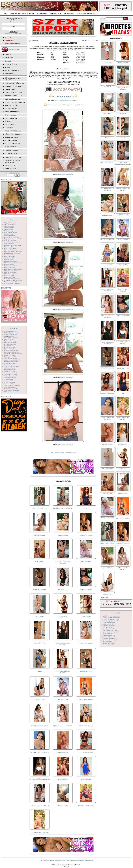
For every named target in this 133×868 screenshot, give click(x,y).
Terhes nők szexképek (11, 376)
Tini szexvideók (107, 641)
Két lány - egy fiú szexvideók (111, 621)
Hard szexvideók (107, 627)
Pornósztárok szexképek (11, 350)
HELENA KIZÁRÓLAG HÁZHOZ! (107, 86)
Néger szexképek (9, 336)
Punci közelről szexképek (12, 352)
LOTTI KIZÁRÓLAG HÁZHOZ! (40, 752)
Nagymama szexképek (11, 334)
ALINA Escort (63, 616)
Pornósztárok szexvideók (110, 640)
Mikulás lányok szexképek (12, 283)
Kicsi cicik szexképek (11, 271)
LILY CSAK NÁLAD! (86, 699)
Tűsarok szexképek (10, 387)
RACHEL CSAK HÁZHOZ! (40, 726)
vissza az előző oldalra (57, 453)
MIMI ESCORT (123, 444)
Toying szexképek (10, 384)
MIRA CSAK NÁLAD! (40, 508)
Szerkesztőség (80, 860)
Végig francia (11, 125)
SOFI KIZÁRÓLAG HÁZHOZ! (40, 832)
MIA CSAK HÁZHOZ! (107, 240)
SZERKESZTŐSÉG (11, 166)
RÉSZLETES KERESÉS (12, 44)
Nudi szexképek (9, 339)
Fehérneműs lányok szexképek (13, 250)
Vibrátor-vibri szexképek (11, 390)
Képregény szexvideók (109, 629)
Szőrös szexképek (9, 371)
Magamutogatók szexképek (12, 279)
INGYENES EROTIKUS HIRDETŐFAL (12, 162)
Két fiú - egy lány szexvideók (111, 618)
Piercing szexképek (10, 344)
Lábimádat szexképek (11, 274)
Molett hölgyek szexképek (12, 333)
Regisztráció (8, 33)
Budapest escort (12, 153)
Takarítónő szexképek (11, 373)
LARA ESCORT (86, 779)
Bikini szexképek (9, 231)
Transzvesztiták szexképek (12, 385)
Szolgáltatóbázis (56, 13)
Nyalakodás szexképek (11, 341)
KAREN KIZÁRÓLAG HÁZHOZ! (63, 672)
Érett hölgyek (11, 115)
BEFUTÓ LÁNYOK (11, 64)
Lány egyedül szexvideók (110, 630)
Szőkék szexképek (10, 368)
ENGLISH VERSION (15, 49)
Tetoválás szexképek (10, 378)
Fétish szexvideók (108, 624)
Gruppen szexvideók (109, 626)
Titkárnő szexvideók (108, 643)
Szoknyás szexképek (10, 370)
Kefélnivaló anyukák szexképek (14, 269)
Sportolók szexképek (10, 363)
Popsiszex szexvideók (109, 638)
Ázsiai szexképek (9, 229)
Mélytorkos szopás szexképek (13, 280)
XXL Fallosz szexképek (11, 392)
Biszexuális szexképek (11, 232)
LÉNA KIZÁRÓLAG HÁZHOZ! (40, 806)
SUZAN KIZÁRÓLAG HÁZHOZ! (63, 644)
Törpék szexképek (10, 382)
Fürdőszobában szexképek (12, 253)
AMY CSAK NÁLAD (86, 535)
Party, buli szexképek (10, 342)
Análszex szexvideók (109, 622)
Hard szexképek (9, 259)
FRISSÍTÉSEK (9, 74)
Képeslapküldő (69, 13)
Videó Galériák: (116, 613)
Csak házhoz (10, 89)
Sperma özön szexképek (11, 362)
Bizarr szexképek (9, 234)
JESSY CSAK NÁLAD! (86, 643)
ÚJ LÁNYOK (9, 58)
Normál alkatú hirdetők (15, 102)
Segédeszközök (11, 109)
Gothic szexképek (9, 256)
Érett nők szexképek (10, 248)
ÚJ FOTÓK (8, 61)
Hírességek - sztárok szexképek (13, 263)
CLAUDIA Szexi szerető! (86, 752)
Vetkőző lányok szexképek (12, 389)
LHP (6, 13)
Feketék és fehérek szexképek (13, 251)
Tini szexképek (9, 379)
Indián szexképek (9, 264)
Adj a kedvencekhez (69, 860)
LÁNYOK (8, 55)
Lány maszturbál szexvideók (111, 632)
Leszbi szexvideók (108, 634)
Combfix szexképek (10, 240)
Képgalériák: (14, 220)
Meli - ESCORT (107, 568)
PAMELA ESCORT (63, 779)
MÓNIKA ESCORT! (86, 671)
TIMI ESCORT (40, 562)
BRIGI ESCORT (107, 265)
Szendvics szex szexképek (12, 366)
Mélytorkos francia (13, 137)
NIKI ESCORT (40, 616)
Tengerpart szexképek (11, 374)
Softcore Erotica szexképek (12, 360)
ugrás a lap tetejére (70, 453)
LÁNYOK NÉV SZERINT (13, 158)
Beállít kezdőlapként (56, 860)
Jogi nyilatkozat (45, 860)
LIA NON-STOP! (40, 643)
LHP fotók (9, 128)
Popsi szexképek (9, 349)
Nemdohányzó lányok (14, 86)
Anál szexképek (9, 226)
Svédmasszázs (11, 147)
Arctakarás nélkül (13, 131)
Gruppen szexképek (10, 258)
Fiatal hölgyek (11, 118)
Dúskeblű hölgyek (13, 99)
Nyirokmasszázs (12, 150)
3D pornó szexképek (10, 223)
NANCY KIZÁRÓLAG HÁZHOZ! (123, 190)
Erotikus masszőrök (13, 96)
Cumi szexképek (9, 244)
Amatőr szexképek (10, 224)
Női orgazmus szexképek (12, 338)
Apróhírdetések (42, 13)
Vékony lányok (11, 105)
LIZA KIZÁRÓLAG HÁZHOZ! (63, 726)
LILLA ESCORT (86, 616)
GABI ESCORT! (123, 265)
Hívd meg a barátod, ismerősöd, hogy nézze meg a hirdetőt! (63, 105)
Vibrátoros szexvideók (109, 645)
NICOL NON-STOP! (86, 562)
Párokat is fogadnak (14, 134)
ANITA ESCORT (63, 699)
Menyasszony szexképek (11, 282)
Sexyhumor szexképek (11, 358)
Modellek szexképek (10, 331)
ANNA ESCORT (123, 63)
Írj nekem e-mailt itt (63, 96)
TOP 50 (7, 67)
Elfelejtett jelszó (18, 33)
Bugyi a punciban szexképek (13, 239)
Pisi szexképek (9, 346)
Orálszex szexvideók (109, 635)
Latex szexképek (9, 275)
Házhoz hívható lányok (15, 83)
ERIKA (40, 671)
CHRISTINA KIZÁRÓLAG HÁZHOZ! (63, 562)
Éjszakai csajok (11, 141)
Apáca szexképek (9, 228)
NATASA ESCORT (63, 752)
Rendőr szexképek (10, 355)
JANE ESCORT (63, 806)
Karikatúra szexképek (11, 266)
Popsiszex (9, 121)
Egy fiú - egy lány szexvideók (111, 616)
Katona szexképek (10, 267)
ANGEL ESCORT (40, 535)
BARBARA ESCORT (40, 590)
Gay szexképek (9, 255)
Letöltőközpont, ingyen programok (22, 13)
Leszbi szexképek (9, 277)
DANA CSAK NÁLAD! (86, 726)
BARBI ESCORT (63, 535)
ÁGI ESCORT (40, 699)
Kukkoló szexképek (10, 272)
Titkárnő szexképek (10, 381)
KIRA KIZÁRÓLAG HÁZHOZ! (63, 508)
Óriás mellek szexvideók (110, 637)
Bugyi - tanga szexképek (11, 237)
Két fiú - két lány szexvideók (111, 619)
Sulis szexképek (9, 365)
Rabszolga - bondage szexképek (14, 354)
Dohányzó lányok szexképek (13, 245)
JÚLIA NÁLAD (63, 590)
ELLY (123, 138)
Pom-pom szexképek (10, 347)
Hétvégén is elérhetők (14, 93)
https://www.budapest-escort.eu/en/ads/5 (66, 100)
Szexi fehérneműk (12, 112)
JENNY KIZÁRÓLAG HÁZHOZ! (40, 779)
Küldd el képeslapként (67, 175)
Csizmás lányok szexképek (12, 242)
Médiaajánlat (89, 860)
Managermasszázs (13, 144)
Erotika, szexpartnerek (85, 13)
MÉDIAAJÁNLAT (11, 169)
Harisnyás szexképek (10, 261)
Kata (86, 508)
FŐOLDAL (8, 37)
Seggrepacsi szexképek (11, 357)
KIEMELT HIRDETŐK (12, 71)
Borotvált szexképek (10, 236)
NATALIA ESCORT (86, 590)
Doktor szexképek (10, 247)
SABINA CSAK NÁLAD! (86, 806)
